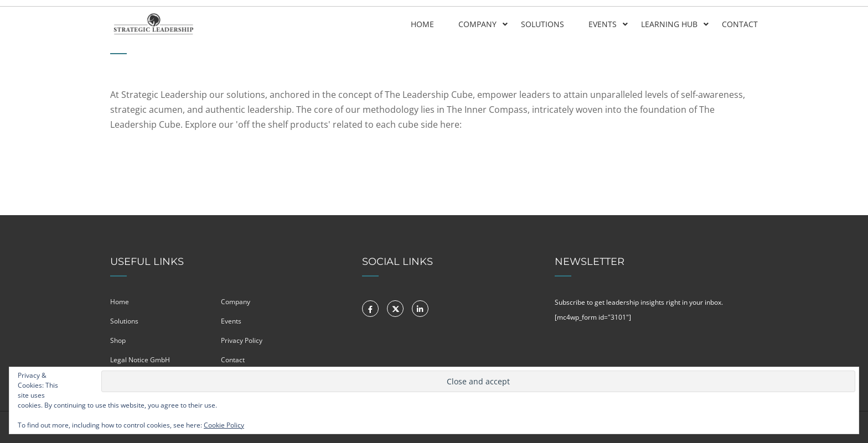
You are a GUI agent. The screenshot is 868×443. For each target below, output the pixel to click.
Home (422, 24)
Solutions (542, 24)
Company (477, 24)
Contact (740, 24)
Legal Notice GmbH (140, 360)
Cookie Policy (224, 425)
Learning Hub (669, 24)
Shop (118, 340)
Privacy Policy (242, 340)
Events (603, 24)
